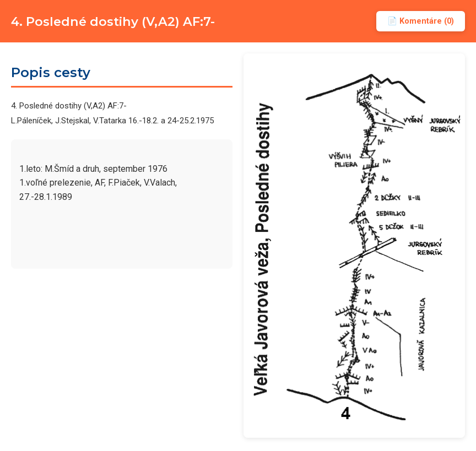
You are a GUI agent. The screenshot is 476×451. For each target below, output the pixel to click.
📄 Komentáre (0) (421, 21)
